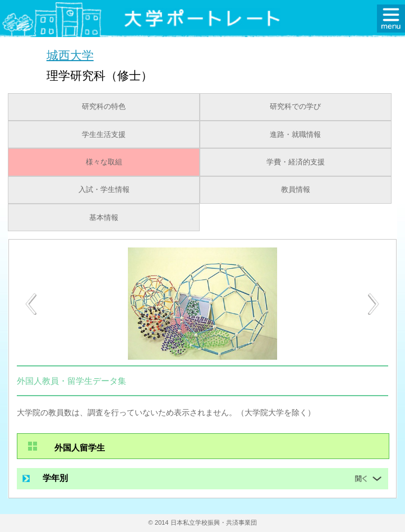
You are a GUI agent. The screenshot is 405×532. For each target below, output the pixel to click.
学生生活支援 (104, 135)
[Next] (374, 304)
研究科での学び (295, 107)
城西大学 (70, 55)
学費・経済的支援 (296, 162)
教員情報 (296, 190)
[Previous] (31, 304)
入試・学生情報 (104, 190)
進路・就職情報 (295, 135)
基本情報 (104, 218)
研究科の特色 (104, 107)
